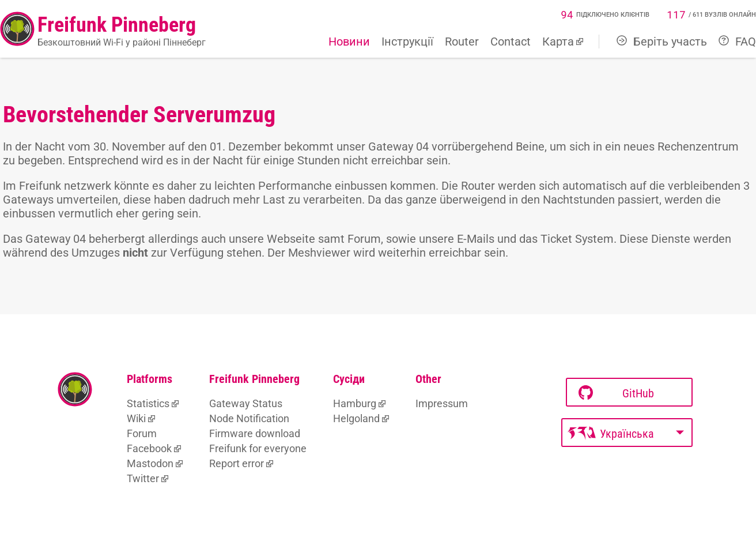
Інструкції (407, 42)
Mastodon (150, 463)
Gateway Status (246, 403)
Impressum (442, 403)
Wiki (136, 418)
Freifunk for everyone (258, 448)
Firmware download (255, 433)
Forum (142, 433)
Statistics (148, 403)
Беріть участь (662, 42)
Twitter (143, 478)
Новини (349, 42)
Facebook (149, 448)
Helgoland (356, 418)
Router (462, 42)
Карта (558, 42)
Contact (511, 42)
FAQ (737, 42)
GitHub (616, 393)
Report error (237, 463)
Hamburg (355, 403)
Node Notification (249, 418)
